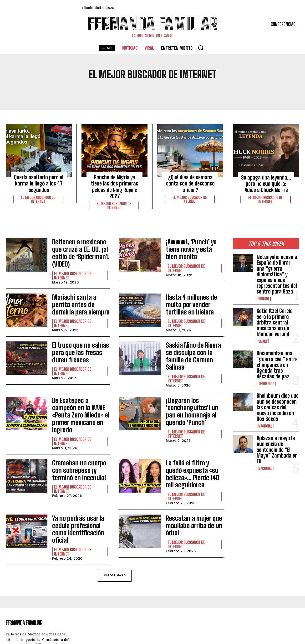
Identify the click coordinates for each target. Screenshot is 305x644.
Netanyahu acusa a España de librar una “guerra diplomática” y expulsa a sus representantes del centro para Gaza (277, 274)
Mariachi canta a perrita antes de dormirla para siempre (80, 292)
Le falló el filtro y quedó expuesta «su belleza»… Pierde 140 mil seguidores (194, 433)
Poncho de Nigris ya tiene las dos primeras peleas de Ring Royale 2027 (115, 187)
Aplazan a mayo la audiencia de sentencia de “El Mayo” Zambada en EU (277, 450)
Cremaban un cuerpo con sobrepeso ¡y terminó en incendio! (80, 433)
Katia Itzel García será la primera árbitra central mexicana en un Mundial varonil (275, 322)
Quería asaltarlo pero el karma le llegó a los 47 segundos (39, 184)
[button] (201, 48)
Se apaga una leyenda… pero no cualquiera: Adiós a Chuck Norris (266, 184)
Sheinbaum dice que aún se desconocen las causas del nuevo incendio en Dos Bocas (278, 407)
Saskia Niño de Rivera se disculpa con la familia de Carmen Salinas (195, 337)
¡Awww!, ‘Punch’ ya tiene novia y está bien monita (194, 247)
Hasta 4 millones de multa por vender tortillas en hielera (194, 292)
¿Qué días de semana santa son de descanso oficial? (190, 184)
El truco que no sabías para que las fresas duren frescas (77, 337)
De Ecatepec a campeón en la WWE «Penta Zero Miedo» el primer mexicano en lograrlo (79, 385)
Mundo (264, 299)
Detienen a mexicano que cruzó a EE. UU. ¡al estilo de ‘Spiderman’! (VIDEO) (80, 247)
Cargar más (115, 519)
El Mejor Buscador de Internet (38, 199)
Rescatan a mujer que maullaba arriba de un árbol (191, 478)
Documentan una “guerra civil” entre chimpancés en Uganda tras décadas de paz (277, 365)
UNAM (263, 341)
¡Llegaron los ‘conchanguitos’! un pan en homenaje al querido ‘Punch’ (193, 385)
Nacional (265, 426)
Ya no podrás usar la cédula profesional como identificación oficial (80, 478)
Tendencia (266, 384)
